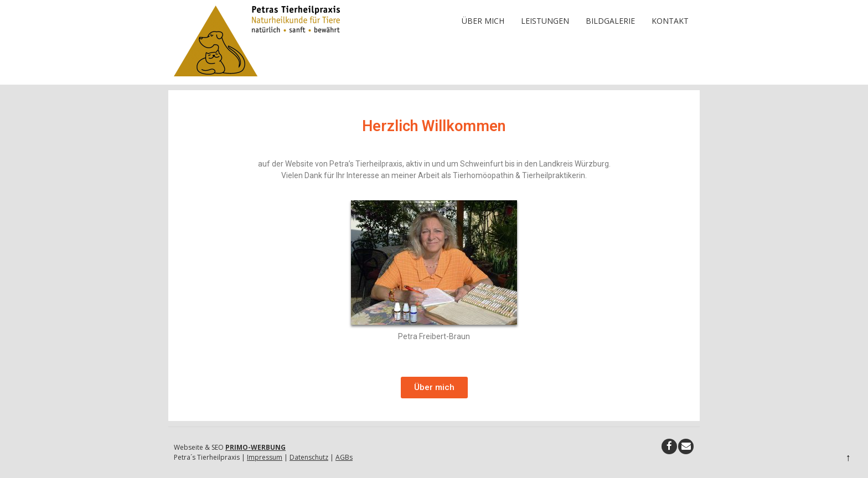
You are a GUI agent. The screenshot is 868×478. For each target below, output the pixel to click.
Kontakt (670, 21)
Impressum (265, 457)
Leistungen (545, 21)
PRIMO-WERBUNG (255, 447)
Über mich (483, 21)
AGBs (344, 457)
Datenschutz (309, 457)
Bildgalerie (610, 21)
